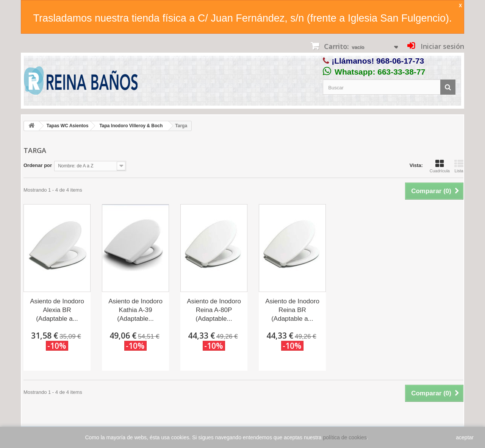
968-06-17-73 (400, 61)
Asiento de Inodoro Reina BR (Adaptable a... (292, 310)
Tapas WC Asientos (68, 126)
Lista (459, 166)
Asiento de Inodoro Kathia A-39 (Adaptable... (135, 310)
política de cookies (345, 437)
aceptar (465, 437)
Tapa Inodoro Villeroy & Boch (131, 126)
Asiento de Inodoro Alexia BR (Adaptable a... (57, 310)
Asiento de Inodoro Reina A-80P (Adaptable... (214, 310)
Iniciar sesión (441, 46)
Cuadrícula (440, 166)
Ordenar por (38, 165)
